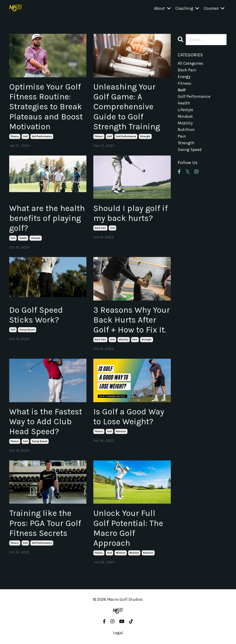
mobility (124, 340)
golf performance (42, 136)
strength (145, 136)
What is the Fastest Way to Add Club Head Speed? (46, 422)
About (162, 8)
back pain (100, 228)
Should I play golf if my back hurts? (131, 213)
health (23, 238)
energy (184, 77)
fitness (15, 136)
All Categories (190, 63)
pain (135, 340)
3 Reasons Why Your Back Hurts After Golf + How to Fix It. (132, 320)
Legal (118, 633)
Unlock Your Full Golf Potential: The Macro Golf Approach (128, 528)
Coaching (187, 8)
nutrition (121, 431)
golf (25, 136)
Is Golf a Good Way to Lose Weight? (129, 417)
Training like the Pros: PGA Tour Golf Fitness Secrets (45, 523)
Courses (214, 8)
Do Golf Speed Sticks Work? (36, 315)
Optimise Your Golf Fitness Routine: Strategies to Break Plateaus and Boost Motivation (46, 107)
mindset (121, 553)
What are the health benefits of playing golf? (47, 218)
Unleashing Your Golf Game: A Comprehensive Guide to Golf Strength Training (127, 107)
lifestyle (36, 238)
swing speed (27, 330)
